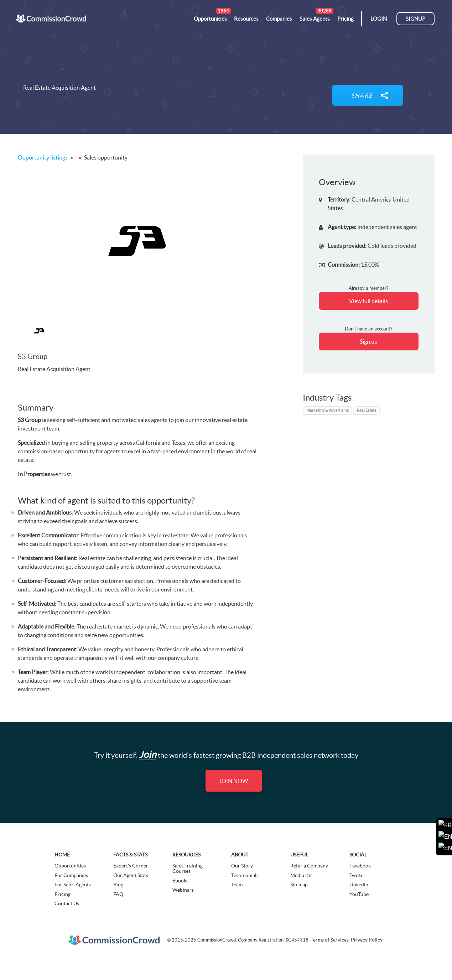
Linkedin (359, 885)
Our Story (242, 866)
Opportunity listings (43, 157)
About (240, 855)
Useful (299, 855)
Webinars (183, 890)
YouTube (359, 894)
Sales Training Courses (188, 868)
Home (62, 855)
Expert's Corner (131, 866)
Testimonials (245, 875)
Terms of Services (330, 940)
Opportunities (70, 866)
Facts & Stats (130, 855)
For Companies (71, 875)
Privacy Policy (367, 940)
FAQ (118, 894)
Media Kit (301, 875)
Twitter (357, 875)
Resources (186, 855)
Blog (118, 885)
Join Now (233, 781)
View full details (368, 301)
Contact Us (67, 903)
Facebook (360, 866)
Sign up (369, 342)
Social (358, 855)
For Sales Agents (73, 885)
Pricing (63, 894)
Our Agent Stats (131, 875)
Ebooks (180, 881)
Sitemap (299, 885)
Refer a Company (309, 866)
